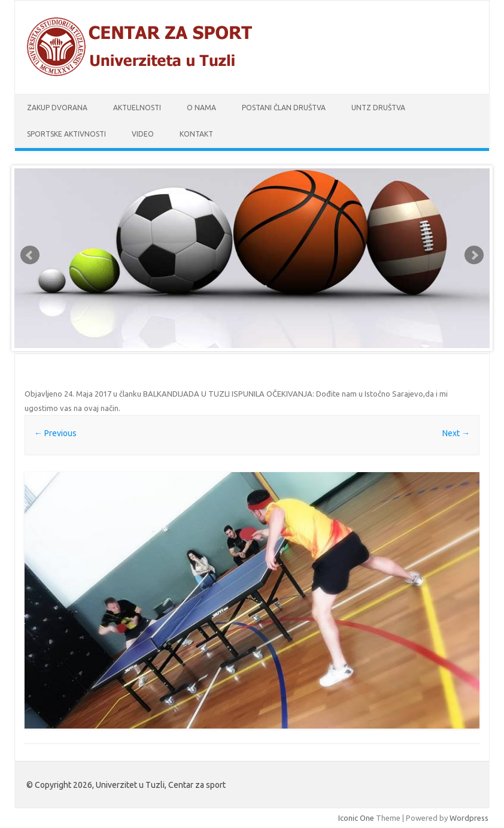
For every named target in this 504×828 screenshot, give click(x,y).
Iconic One (356, 818)
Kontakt (196, 134)
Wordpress (469, 818)
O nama (201, 108)
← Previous (55, 433)
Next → (456, 433)
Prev (30, 255)
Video (143, 134)
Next (474, 255)
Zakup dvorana (57, 108)
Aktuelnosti (137, 108)
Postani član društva (284, 108)
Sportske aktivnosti (66, 134)
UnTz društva (378, 108)
